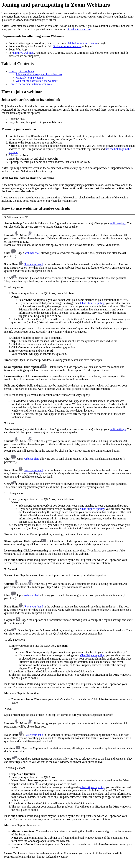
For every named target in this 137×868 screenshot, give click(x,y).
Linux (11, 423)
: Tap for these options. (68, 783)
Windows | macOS (18, 217)
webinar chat (32, 253)
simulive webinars (24, 53)
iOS (10, 709)
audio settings (118, 223)
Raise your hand (34, 264)
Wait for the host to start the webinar (37, 81)
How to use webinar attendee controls (30, 84)
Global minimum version (82, 43)
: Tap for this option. (68, 636)
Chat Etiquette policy (92, 303)
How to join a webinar (21, 71)
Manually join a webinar (30, 78)
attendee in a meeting (79, 29)
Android (12, 569)
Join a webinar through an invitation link (39, 74)
